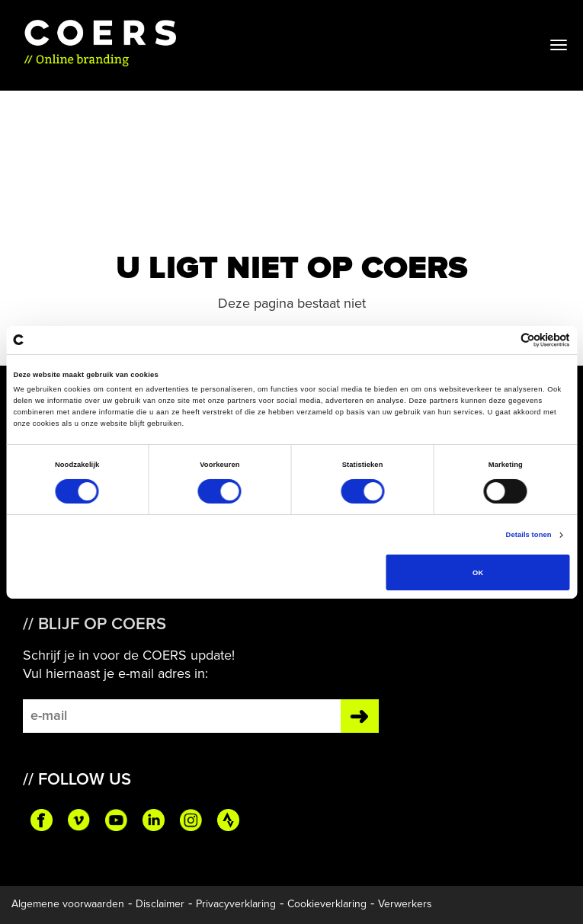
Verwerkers (405, 904)
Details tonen (529, 535)
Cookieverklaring (327, 904)
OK (478, 573)
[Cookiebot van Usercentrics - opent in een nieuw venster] (503, 340)
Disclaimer (160, 904)
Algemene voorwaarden (68, 904)
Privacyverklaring (236, 904)
